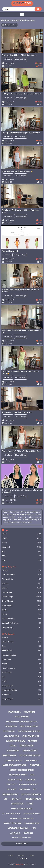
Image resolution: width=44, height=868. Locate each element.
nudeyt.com (20, 864)
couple (13, 746)
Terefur (21, 664)
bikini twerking (9, 755)
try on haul (21, 547)
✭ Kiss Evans (8, 59)
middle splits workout (31, 794)
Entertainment (21, 606)
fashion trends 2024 (11, 814)
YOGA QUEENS (21, 686)
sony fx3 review (29, 751)
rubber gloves (18, 804)
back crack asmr (32, 823)
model (21, 543)
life (5, 799)
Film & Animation (21, 575)
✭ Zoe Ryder (8, 255)
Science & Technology (21, 623)
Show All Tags (22, 844)
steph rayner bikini (31, 736)
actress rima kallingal (18, 828)
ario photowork (21, 699)
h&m (34, 828)
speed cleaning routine (22, 809)
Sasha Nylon (21, 659)
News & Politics (21, 627)
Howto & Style (21, 592)
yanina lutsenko (10, 794)
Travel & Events (21, 601)
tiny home (11, 789)
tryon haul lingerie (13, 760)
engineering (35, 765)
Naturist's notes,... (21, 668)
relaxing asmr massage (30, 755)
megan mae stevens (18, 775)
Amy (21, 646)
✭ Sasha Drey (8, 496)
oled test (11, 785)
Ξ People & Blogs (21, 59)
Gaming (21, 570)
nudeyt (22, 3)
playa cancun (13, 751)
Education (21, 584)
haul (21, 560)
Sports (21, 588)
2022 (32, 775)
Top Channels (9, 634)
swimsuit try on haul (15, 741)
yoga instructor (11, 736)
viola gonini (30, 712)
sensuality (31, 780)
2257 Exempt (22, 859)
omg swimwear (32, 760)
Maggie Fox (21, 695)
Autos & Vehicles (21, 619)
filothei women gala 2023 (29, 731)
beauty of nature (33, 799)
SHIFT (21, 681)
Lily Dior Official (21, 642)
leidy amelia (24, 789)
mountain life (14, 712)
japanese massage (21, 655)
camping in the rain (12, 823)
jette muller (9, 731)
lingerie (21, 538)
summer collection (28, 785)
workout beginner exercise (22, 770)
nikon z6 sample (15, 780)
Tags (6, 530)
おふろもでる (15, 833)
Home (11, 855)
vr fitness (33, 741)
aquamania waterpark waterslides (22, 722)
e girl (30, 804)
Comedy (21, 614)
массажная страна (29, 726)
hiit (35, 789)
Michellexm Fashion (21, 690)
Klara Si (21, 638)
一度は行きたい (16, 799)
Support (21, 855)
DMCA (32, 855)
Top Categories (10, 567)
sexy (21, 556)
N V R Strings (21, 673)
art (21, 552)
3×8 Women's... (21, 651)
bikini (21, 534)
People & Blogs (21, 597)
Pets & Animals (21, 579)
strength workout (32, 814)
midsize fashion (27, 746)
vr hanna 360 (11, 726)
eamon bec (28, 833)
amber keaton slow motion (14, 765)
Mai (21, 677)
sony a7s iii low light (22, 838)
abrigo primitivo (22, 717)
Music (21, 610)
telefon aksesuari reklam (22, 819)
